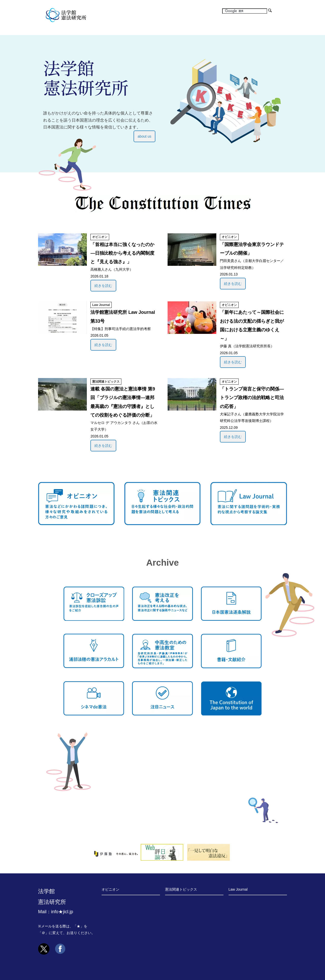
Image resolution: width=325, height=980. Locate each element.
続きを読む (103, 286)
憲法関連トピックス (106, 382)
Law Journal (101, 305)
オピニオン (100, 237)
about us (144, 136)
